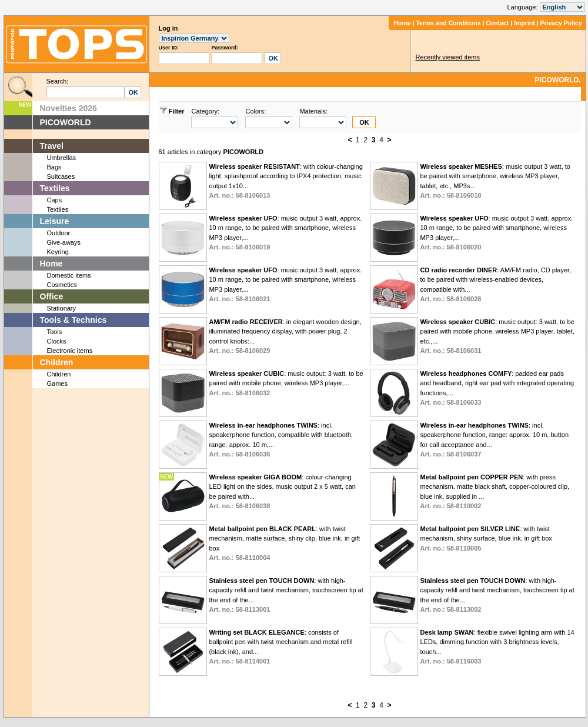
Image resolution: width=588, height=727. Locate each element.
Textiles (55, 188)
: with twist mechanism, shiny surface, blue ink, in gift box (486, 538)
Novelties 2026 (69, 108)
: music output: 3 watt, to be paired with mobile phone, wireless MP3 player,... (286, 383)
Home (402, 23)
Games (57, 383)
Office (52, 296)
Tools (55, 332)
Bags (54, 167)
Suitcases (61, 176)
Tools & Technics (73, 320)
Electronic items (70, 351)
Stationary (62, 308)
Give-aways (64, 242)
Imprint (524, 23)
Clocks (57, 341)
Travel (52, 146)
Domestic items (69, 275)
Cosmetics (62, 285)
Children (57, 362)
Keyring (58, 252)
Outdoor (59, 233)
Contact (497, 23)
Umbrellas (62, 158)
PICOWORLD (66, 122)
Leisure (55, 221)
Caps (55, 200)
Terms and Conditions (448, 23)
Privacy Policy (561, 23)
